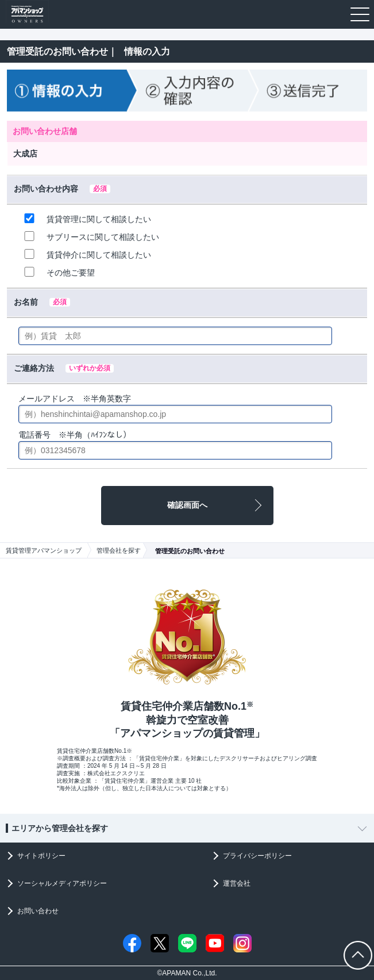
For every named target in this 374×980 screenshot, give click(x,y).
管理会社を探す (119, 550)
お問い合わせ (38, 911)
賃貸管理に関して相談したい (86, 219)
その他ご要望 (58, 272)
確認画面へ (187, 505)
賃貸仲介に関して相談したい (86, 254)
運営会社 (237, 883)
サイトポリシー (41, 856)
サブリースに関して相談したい (90, 236)
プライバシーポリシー (257, 856)
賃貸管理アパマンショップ (44, 550)
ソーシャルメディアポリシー (62, 883)
